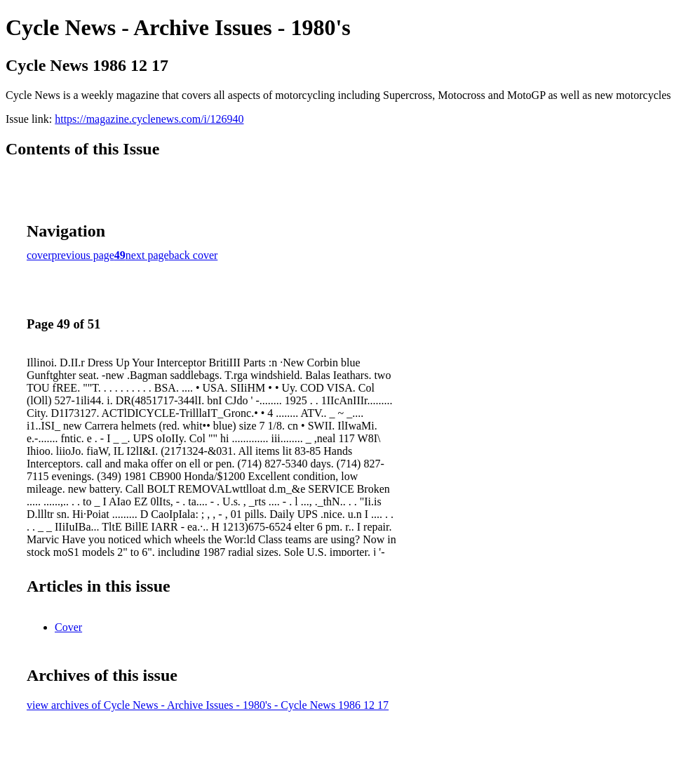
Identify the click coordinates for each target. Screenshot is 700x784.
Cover (68, 627)
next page (147, 255)
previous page (83, 255)
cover (39, 255)
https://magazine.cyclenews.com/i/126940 (149, 119)
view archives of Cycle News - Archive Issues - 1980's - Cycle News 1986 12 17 (208, 705)
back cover (194, 255)
